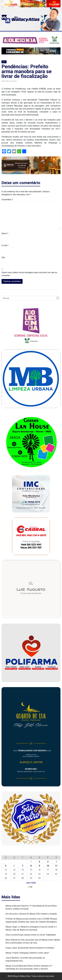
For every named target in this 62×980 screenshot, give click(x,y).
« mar (30, 887)
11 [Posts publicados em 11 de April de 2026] (56, 866)
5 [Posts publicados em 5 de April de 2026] (6, 866)
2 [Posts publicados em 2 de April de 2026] (39, 862)
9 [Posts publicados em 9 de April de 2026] (39, 866)
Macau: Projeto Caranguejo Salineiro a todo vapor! (27, 953)
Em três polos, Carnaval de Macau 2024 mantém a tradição (31, 914)
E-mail (5, 245)
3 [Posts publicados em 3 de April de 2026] (48, 862)
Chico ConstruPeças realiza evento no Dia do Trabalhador (31, 935)
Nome (5, 233)
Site (3, 257)
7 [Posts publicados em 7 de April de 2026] (23, 866)
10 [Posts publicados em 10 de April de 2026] (48, 866)
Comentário (7, 200)
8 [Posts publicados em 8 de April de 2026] (31, 866)
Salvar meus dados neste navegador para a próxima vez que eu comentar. (29, 274)
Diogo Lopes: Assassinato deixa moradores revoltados (30, 948)
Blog (4, 62)
